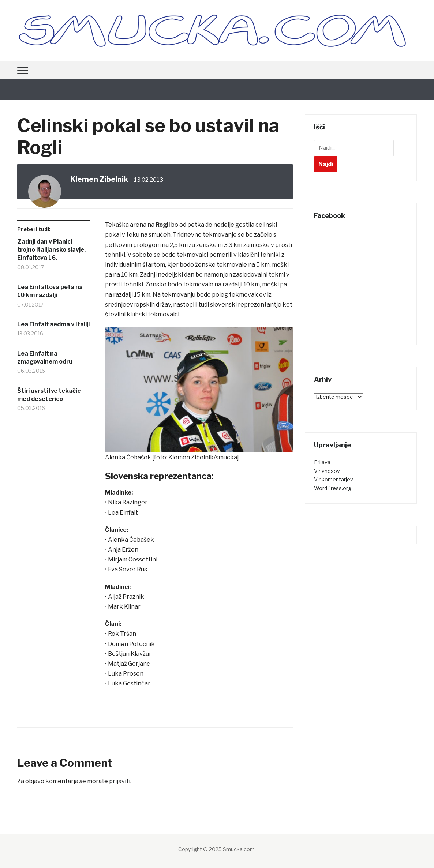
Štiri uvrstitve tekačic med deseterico (49, 395)
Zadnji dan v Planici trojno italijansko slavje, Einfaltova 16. (51, 250)
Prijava (322, 462)
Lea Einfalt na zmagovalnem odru (45, 358)
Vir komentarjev (334, 479)
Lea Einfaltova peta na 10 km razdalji (50, 291)
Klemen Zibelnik (99, 179)
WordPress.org (333, 488)
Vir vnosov (327, 471)
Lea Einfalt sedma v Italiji (53, 324)
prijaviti (120, 781)
